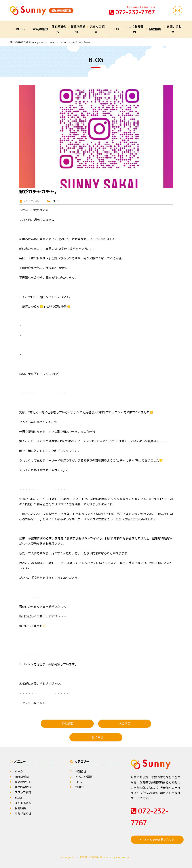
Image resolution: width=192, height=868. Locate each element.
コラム (80, 782)
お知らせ (81, 771)
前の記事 (67, 724)
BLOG (116, 29)
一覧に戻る (96, 737)
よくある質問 (136, 29)
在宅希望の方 (59, 29)
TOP (26, 42)
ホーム (20, 29)
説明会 (80, 787)
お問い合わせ (174, 29)
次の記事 (125, 724)
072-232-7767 (132, 12)
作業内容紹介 (78, 29)
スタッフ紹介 (97, 29)
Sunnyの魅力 (40, 29)
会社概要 (155, 29)
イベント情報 (84, 777)
